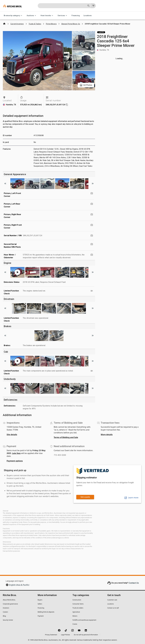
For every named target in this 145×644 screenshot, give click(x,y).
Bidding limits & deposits (46, 612)
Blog (4, 616)
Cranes (75, 624)
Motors (75, 616)
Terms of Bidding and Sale (66, 437)
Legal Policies (65, 635)
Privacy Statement (51, 635)
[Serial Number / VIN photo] (92, 236)
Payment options (15, 461)
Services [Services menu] (63, 16)
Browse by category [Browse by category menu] (13, 16)
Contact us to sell (113, 608)
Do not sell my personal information (86, 635)
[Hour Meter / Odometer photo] (92, 255)
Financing (76, 16)
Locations (88, 16)
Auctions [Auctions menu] (32, 16)
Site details (12, 435)
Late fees (16, 453)
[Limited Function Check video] (92, 291)
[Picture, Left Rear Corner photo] (92, 204)
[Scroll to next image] (93, 184)
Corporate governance (10, 604)
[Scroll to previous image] (5, 184)
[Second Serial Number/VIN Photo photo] (92, 244)
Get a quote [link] (85, 497)
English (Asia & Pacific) (19, 585)
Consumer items (78, 604)
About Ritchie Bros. (9, 600)
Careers (5, 612)
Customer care (112, 600)
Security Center (8, 620)
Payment (41, 616)
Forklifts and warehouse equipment (84, 620)
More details (107, 435)
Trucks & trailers (78, 608)
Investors (6, 608)
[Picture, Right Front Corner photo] (92, 225)
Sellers (40, 604)
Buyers (40, 600)
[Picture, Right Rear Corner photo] (92, 214)
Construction (77, 600)
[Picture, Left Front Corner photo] (92, 193)
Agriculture (76, 612)
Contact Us (134, 583)
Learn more (131, 498)
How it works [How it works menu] (47, 16)
